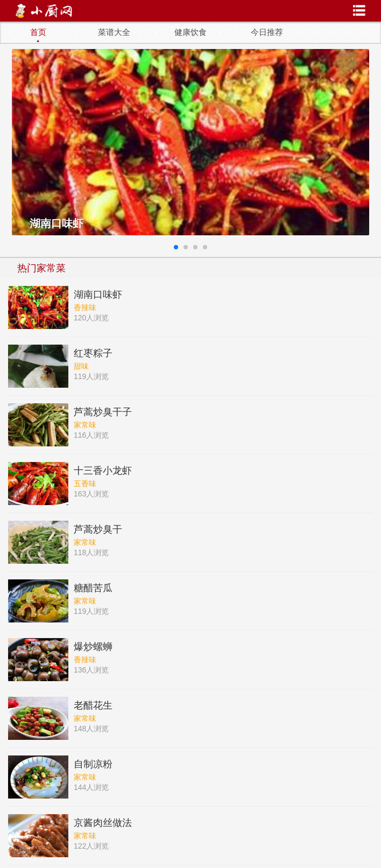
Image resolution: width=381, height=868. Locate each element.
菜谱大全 (114, 32)
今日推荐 (267, 32)
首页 (38, 32)
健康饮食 (190, 32)
